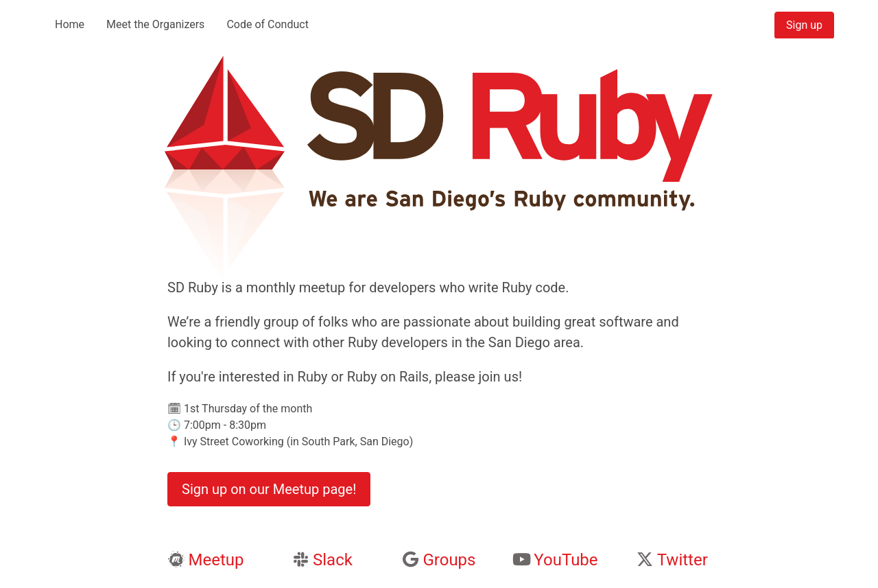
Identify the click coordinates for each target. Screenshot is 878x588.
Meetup (216, 560)
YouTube (566, 560)
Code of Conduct (268, 24)
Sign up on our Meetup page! (269, 489)
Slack (333, 560)
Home (70, 24)
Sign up (804, 25)
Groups (449, 560)
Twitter (683, 560)
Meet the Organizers (155, 24)
